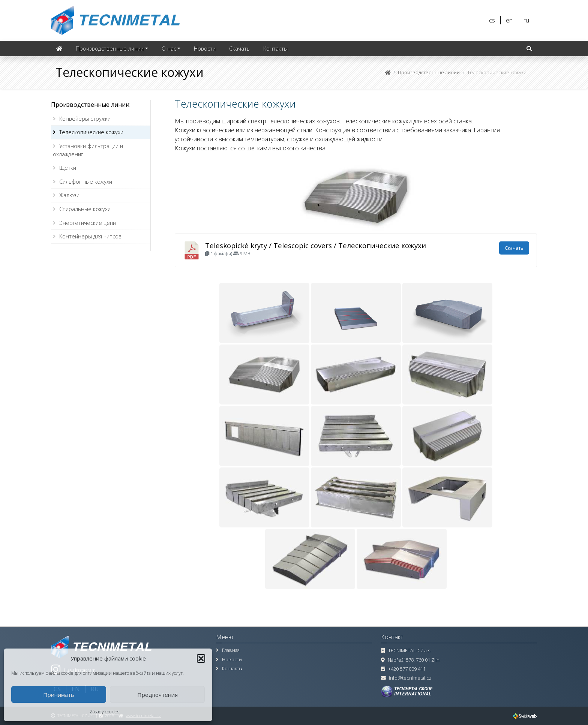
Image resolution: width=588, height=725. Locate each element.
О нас (169, 49)
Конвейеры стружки (85, 119)
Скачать (239, 49)
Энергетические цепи (88, 223)
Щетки (68, 168)
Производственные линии (110, 49)
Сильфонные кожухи (86, 182)
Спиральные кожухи (85, 209)
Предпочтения (157, 695)
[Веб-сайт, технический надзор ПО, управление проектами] (525, 715)
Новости (205, 49)
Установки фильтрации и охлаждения (88, 150)
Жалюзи (69, 195)
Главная (231, 650)
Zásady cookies (104, 712)
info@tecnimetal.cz (410, 678)
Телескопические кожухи (91, 132)
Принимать (59, 695)
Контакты (275, 49)
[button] (201, 658)
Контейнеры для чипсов (90, 236)
